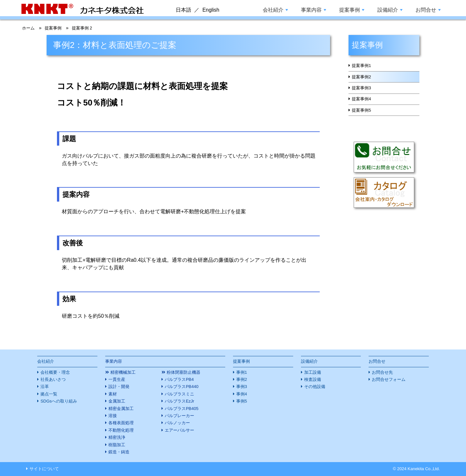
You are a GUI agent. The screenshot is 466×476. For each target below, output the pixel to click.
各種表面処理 (121, 423)
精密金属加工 (121, 409)
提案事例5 (363, 123)
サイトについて (44, 469)
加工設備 (313, 372)
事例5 (242, 401)
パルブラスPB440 (182, 387)
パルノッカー (177, 423)
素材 (113, 394)
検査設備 (313, 379)
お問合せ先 (382, 372)
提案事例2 (363, 81)
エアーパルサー (179, 430)
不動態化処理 (121, 430)
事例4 (242, 394)
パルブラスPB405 (182, 409)
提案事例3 (363, 95)
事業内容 (314, 10)
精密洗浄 (117, 437)
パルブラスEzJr (179, 401)
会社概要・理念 (55, 372)
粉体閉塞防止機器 (183, 372)
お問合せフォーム (389, 379)
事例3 (242, 387)
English (211, 10)
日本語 (183, 10)
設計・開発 (119, 387)
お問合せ (428, 10)
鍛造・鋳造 (119, 452)
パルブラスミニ (179, 394)
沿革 (45, 387)
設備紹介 (390, 10)
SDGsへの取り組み (59, 401)
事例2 (242, 379)
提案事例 (352, 10)
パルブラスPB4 (179, 379)
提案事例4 (363, 109)
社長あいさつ (53, 379)
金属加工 (117, 401)
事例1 (242, 372)
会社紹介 (275, 10)
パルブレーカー (179, 416)
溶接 (113, 416)
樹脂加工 (117, 445)
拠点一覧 (49, 394)
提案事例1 (363, 67)
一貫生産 (117, 379)
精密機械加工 (123, 372)
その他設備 (315, 387)
